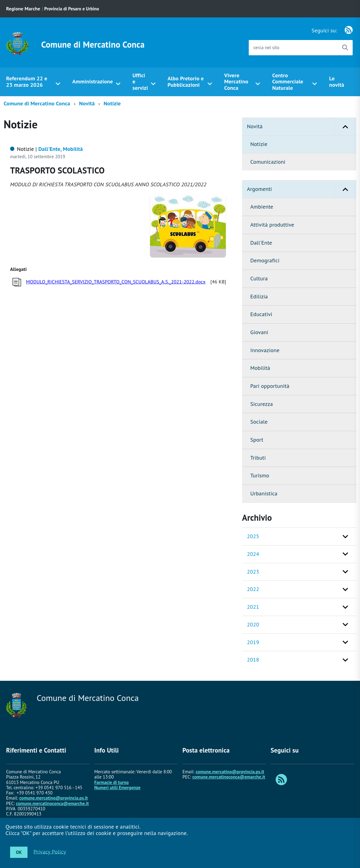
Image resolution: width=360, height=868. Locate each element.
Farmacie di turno (112, 782)
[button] (345, 127)
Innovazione (265, 350)
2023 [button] (253, 572)
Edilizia (259, 296)
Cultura (259, 278)
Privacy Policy (50, 851)
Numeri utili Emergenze (118, 788)
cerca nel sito (266, 47)
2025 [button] (253, 536)
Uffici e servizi (140, 82)
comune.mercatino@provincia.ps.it (53, 798)
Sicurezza (262, 404)
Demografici (265, 260)
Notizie (112, 103)
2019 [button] (253, 642)
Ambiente (262, 207)
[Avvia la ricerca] (345, 48)
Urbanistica (264, 493)
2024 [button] (253, 554)
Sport (257, 440)
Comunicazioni (268, 162)
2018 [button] (253, 660)
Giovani (259, 332)
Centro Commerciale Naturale (288, 82)
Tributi (258, 458)
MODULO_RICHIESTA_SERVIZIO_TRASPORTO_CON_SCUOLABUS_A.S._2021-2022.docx (116, 282)
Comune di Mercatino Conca (93, 45)
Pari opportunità (270, 386)
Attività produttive (272, 225)
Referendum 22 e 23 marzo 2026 (27, 82)
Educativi (261, 314)
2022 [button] (253, 589)
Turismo (260, 475)
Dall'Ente (261, 243)
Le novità (337, 82)
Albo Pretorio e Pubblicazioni (186, 82)
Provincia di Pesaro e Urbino (72, 9)
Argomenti (302, 189)
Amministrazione (93, 81)
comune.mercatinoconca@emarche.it (52, 803)
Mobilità (260, 368)
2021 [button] (253, 607)
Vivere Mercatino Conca (236, 82)
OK (19, 852)
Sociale (259, 422)
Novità (87, 103)
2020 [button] (253, 624)
